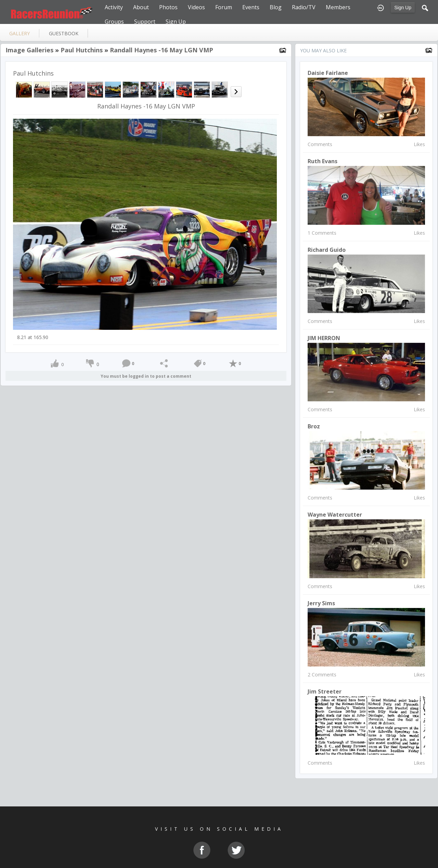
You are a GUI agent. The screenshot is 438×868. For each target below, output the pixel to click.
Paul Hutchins (82, 50)
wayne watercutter (335, 515)
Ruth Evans (323, 161)
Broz (314, 426)
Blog (276, 7)
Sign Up (403, 8)
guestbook (64, 33)
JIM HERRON (324, 338)
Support (145, 22)
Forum (224, 7)
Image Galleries (29, 50)
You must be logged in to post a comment (146, 376)
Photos (168, 7)
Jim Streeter (325, 691)
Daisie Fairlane (328, 73)
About (141, 7)
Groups (114, 22)
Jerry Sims (321, 603)
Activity (114, 7)
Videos (196, 7)
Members (338, 7)
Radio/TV (304, 7)
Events (251, 7)
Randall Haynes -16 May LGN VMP (162, 50)
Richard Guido (327, 250)
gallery (20, 33)
